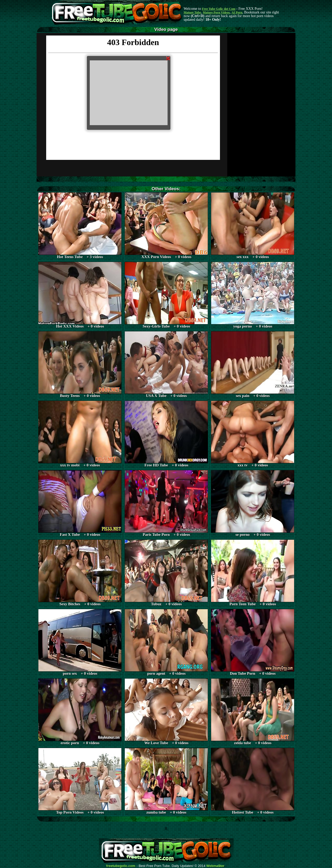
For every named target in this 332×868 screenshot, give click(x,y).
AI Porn (237, 12)
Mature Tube (192, 12)
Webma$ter (216, 866)
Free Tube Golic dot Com (219, 9)
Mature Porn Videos (216, 12)
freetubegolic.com (121, 866)
